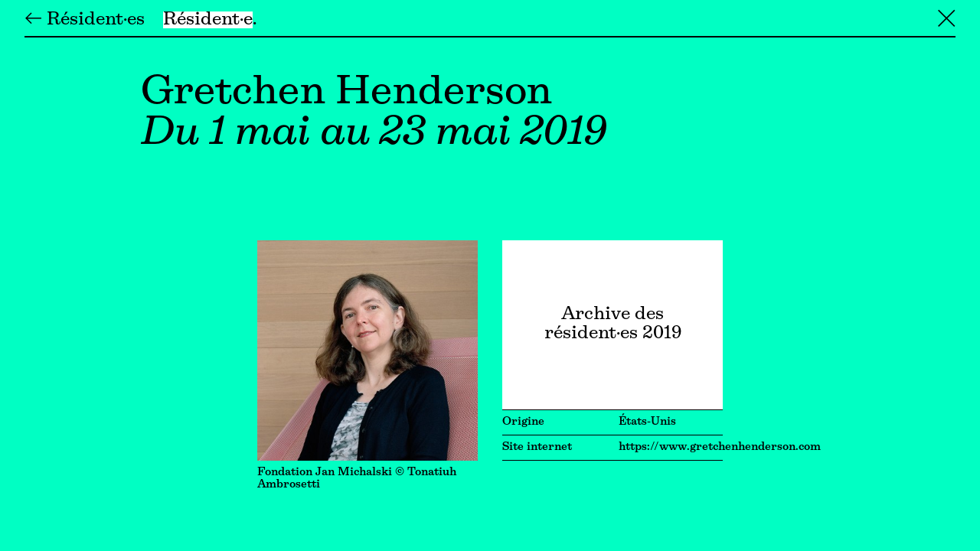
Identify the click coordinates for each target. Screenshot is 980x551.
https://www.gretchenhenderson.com (720, 447)
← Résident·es (85, 20)
